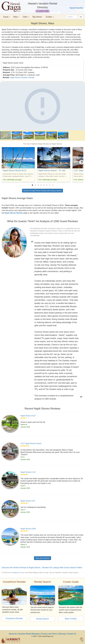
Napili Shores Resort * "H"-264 (52, 170)
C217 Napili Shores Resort (31, 443)
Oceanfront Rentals (14, 618)
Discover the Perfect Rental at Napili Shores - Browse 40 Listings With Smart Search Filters (42, 568)
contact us (16, 572)
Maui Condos (71, 619)
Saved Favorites (77, 8)
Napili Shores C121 (28, 472)
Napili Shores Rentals (14, 213)
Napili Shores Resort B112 (15, 170)
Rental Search (42, 619)
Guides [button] (50, 17)
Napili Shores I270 (28, 501)
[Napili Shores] (42, 106)
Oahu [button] (26, 17)
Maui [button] (16, 17)
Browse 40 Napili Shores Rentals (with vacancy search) (42, 191)
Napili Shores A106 (28, 529)
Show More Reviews (42, 558)
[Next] (82, 162)
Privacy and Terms (49, 634)
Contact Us (71, 634)
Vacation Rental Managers (29, 634)
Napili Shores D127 (28, 416)
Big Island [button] (37, 17)
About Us (13, 634)
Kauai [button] (7, 17)
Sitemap (62, 634)
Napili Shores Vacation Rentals (22, 77)
